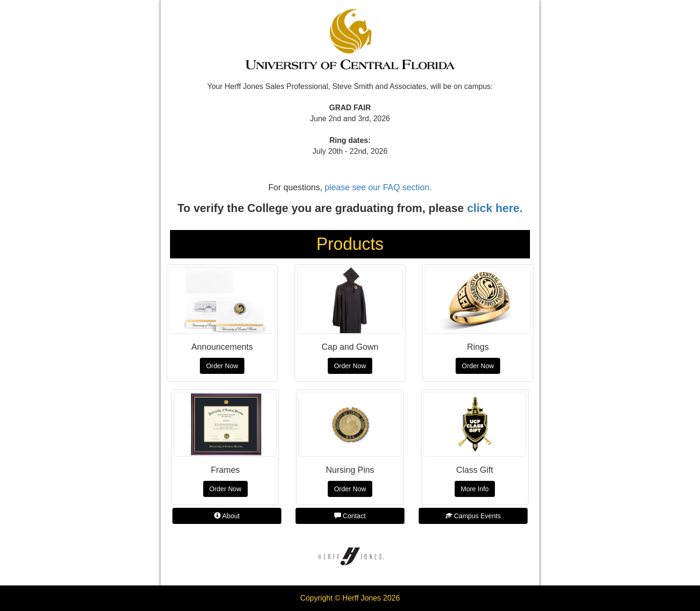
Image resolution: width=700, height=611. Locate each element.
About (227, 516)
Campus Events (473, 516)
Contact (350, 516)
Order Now (222, 366)
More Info (475, 489)
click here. (495, 208)
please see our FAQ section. (378, 187)
